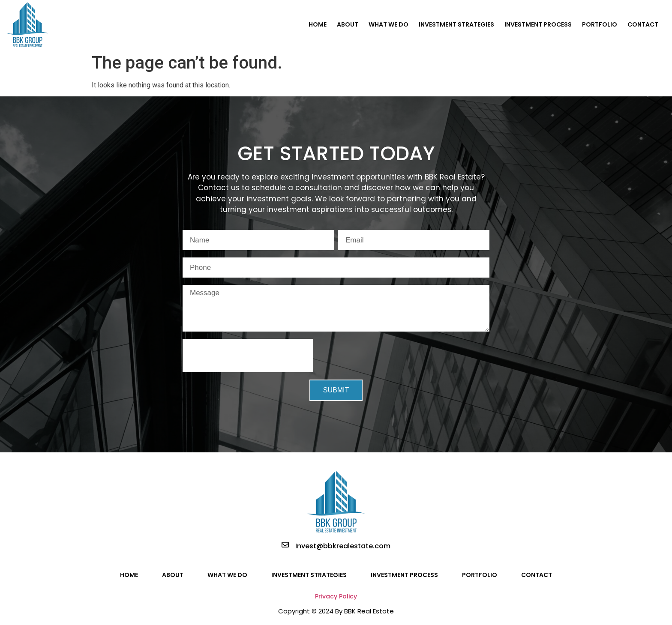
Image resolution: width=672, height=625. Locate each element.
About (348, 24)
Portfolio (600, 24)
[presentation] (248, 356)
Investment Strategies (456, 24)
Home (318, 24)
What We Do (388, 24)
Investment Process (538, 24)
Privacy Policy (336, 596)
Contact (643, 24)
